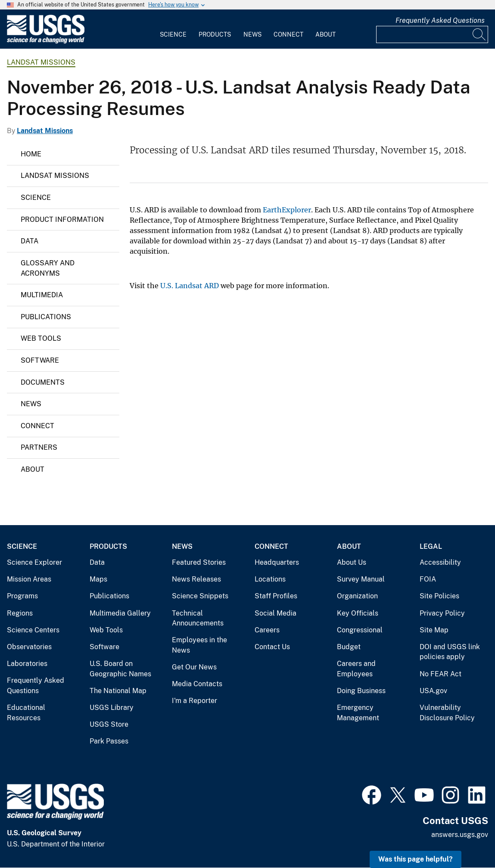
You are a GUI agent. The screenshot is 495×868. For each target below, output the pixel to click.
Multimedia (42, 295)
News (252, 34)
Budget (349, 647)
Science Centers (33, 630)
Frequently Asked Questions (440, 20)
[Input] (432, 34)
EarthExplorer (287, 210)
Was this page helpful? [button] (416, 859)
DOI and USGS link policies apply (450, 652)
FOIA (428, 579)
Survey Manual (361, 579)
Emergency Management (358, 713)
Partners (39, 447)
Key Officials (358, 613)
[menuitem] (173, 29)
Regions (20, 613)
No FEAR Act (441, 674)
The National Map (118, 691)
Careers (267, 630)
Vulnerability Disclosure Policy (447, 713)
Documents (43, 382)
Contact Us (272, 647)
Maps (98, 579)
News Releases (196, 579)
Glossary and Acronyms (48, 268)
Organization (357, 596)
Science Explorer (34, 562)
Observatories (29, 647)
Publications (46, 317)
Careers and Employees (356, 669)
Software (40, 360)
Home (31, 154)
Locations (270, 579)
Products (215, 34)
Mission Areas (29, 579)
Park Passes (109, 741)
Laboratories (27, 664)
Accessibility (440, 562)
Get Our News (194, 667)
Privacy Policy (442, 613)
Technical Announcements (198, 618)
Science (173, 34)
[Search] (479, 34)
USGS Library (112, 708)
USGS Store (109, 724)
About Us (352, 562)
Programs (22, 596)
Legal (431, 546)
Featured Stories (199, 562)
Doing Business (361, 691)
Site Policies (439, 596)
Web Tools (41, 338)
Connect (288, 34)
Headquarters (277, 562)
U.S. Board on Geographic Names (120, 669)
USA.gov (433, 691)
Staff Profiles (276, 596)
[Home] (46, 42)
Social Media (276, 613)
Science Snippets (200, 596)
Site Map (434, 630)
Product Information (62, 219)
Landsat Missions (41, 62)
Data (30, 241)
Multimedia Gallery (120, 613)
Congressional (360, 630)
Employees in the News (199, 645)
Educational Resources (26, 713)
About (325, 34)
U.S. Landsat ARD (190, 286)
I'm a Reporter (195, 701)
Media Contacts (197, 684)
